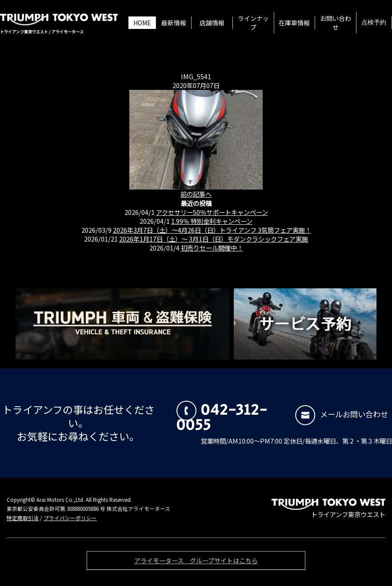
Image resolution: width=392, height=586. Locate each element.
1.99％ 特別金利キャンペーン (212, 221)
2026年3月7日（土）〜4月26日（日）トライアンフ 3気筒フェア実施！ (212, 230)
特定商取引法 (23, 518)
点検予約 (374, 23)
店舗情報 (212, 23)
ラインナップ (253, 23)
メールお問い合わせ (342, 414)
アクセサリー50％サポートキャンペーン (212, 212)
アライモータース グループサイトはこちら (196, 563)
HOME (142, 23)
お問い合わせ (336, 23)
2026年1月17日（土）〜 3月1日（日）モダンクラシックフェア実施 (214, 239)
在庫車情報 (294, 23)
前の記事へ (196, 194)
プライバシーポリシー (70, 518)
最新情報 (174, 23)
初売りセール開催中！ (212, 248)
